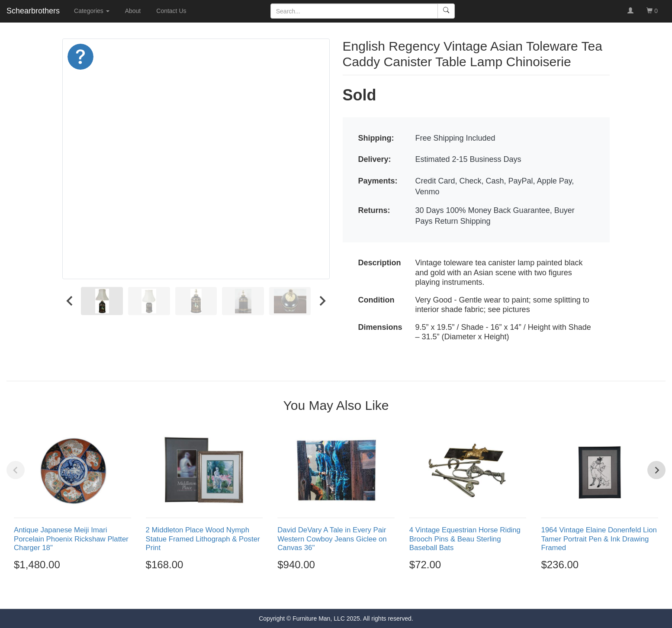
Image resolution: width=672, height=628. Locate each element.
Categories (92, 11)
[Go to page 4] (345, 593)
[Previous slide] (16, 470)
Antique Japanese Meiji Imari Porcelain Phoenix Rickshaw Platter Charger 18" (71, 539)
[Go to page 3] (336, 593)
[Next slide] (322, 301)
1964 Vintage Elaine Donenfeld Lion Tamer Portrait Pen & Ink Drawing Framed (599, 539)
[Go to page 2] (327, 593)
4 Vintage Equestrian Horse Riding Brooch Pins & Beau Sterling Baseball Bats (465, 539)
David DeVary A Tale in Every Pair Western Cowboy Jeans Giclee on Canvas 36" (332, 539)
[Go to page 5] (355, 593)
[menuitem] (102, 301)
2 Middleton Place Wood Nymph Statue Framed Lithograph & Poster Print (203, 539)
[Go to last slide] (70, 301)
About (133, 11)
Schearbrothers (33, 11)
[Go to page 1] (317, 593)
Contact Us (171, 11)
